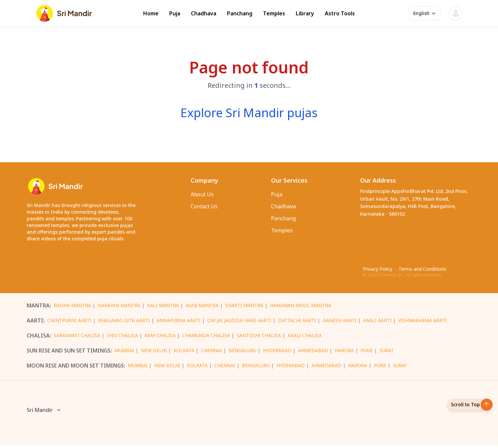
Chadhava (204, 14)
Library (305, 14)
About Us (202, 194)
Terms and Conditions (422, 270)
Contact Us (204, 206)
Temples (274, 14)
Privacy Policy (378, 270)
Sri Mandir (44, 412)
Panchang (240, 14)
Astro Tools (340, 14)
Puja (175, 14)
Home (151, 14)
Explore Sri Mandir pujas (249, 113)
